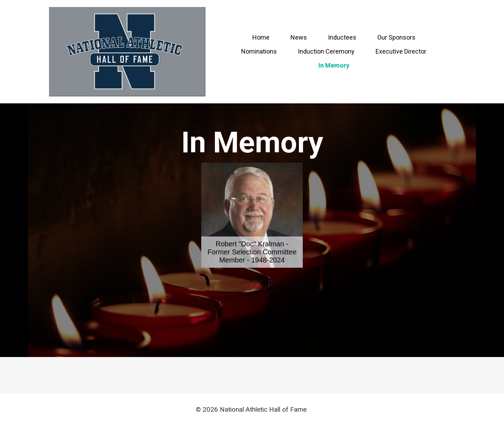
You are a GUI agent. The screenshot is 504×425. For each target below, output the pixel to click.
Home (261, 37)
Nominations (259, 51)
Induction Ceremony (326, 51)
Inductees (342, 37)
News (299, 37)
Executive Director (401, 51)
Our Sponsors (396, 37)
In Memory (334, 65)
